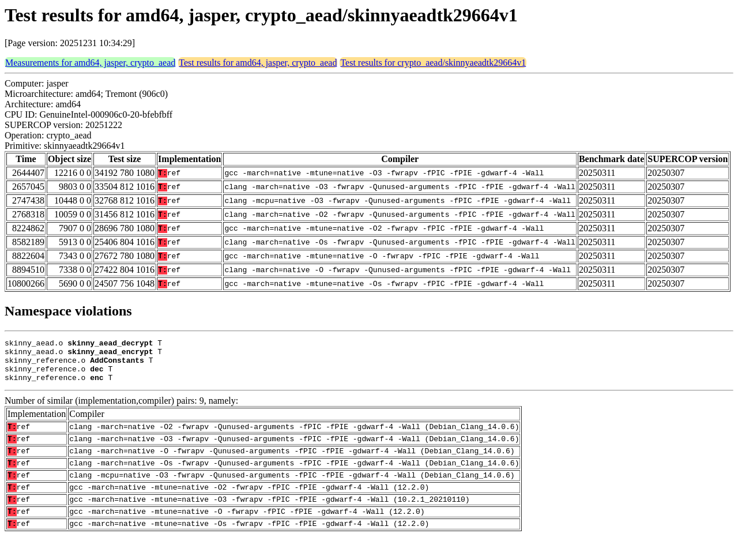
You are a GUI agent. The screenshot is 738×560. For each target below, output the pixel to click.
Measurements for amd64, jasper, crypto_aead (90, 63)
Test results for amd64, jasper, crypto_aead (258, 63)
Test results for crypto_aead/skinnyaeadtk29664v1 (433, 63)
